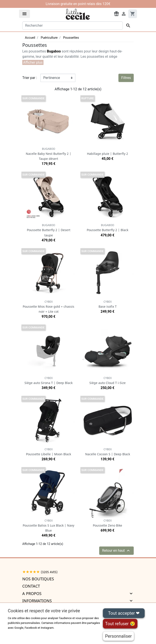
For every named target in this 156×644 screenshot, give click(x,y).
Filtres (126, 78)
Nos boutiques (38, 579)
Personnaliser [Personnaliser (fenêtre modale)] (118, 636)
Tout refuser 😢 (120, 624)
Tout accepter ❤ (124, 613)
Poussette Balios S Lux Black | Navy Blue (49, 526)
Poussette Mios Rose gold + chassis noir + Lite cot (49, 307)
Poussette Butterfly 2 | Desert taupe (49, 230)
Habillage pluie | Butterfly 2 (107, 154)
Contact (31, 586)
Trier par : (30, 78)
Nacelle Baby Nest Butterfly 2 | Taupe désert (49, 154)
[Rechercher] (73, 26)
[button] (33, 62)
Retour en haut (116, 551)
